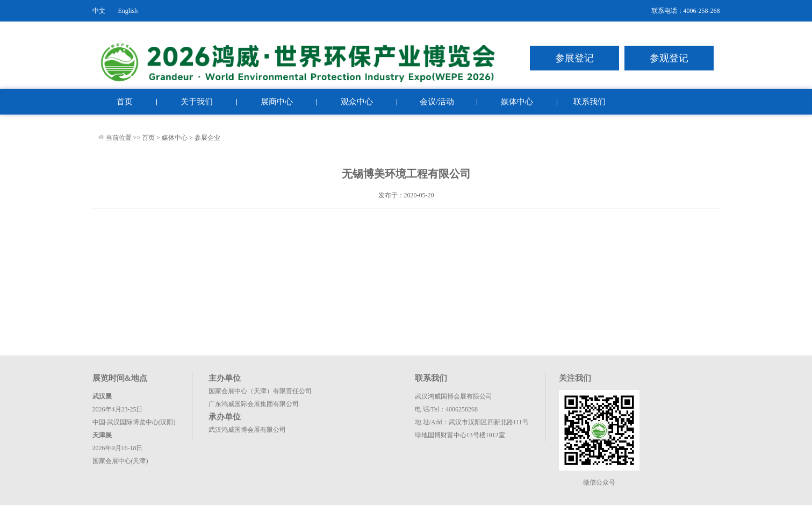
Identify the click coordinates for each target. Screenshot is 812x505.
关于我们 (197, 102)
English (128, 11)
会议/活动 (437, 102)
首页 (125, 102)
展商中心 (277, 102)
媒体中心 (517, 102)
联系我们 (590, 102)
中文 (99, 11)
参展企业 (207, 138)
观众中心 (357, 102)
